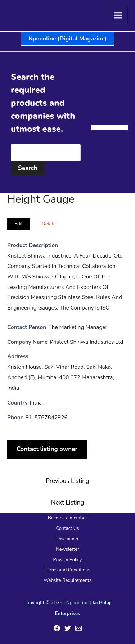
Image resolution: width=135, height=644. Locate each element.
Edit (19, 224)
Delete (49, 224)
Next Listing (68, 503)
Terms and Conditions (67, 570)
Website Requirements (67, 580)
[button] (67, 39)
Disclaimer (67, 539)
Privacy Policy (67, 560)
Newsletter (67, 549)
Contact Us (67, 528)
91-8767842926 (47, 418)
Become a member (67, 518)
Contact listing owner (47, 449)
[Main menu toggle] (119, 15)
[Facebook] (57, 628)
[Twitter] (68, 628)
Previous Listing (67, 481)
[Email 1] (78, 628)
